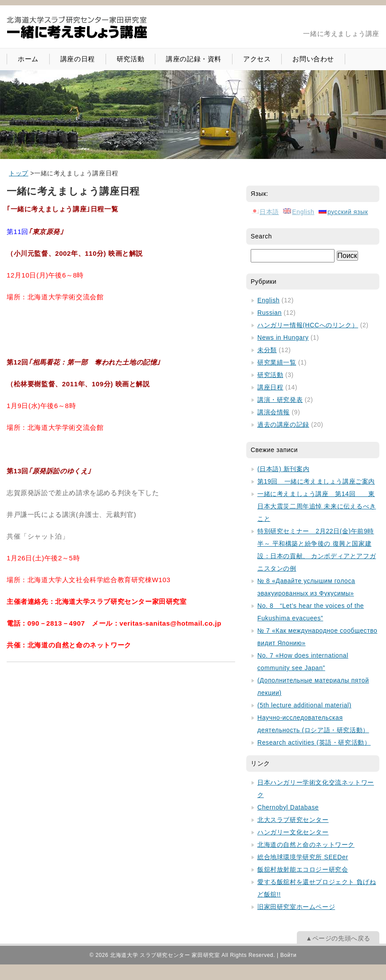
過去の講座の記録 (283, 425)
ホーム (28, 59)
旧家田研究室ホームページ (296, 907)
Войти (289, 955)
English (268, 300)
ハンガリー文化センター (293, 832)
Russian (270, 313)
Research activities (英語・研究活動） (314, 742)
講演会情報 (274, 412)
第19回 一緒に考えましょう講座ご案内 (316, 481)
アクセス (257, 59)
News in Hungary (283, 337)
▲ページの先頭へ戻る (338, 938)
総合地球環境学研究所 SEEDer (303, 857)
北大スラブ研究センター (293, 820)
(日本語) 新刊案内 (283, 469)
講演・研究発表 (280, 400)
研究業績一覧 (277, 362)
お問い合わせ (313, 59)
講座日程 (270, 387)
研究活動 (130, 59)
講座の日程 (78, 59)
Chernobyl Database (288, 807)
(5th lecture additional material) (304, 705)
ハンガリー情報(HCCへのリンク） (308, 325)
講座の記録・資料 (194, 59)
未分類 (267, 350)
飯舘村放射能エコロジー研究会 (303, 869)
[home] (19, 173)
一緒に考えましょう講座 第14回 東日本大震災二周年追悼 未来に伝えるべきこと (317, 506)
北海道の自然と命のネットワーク (306, 845)
